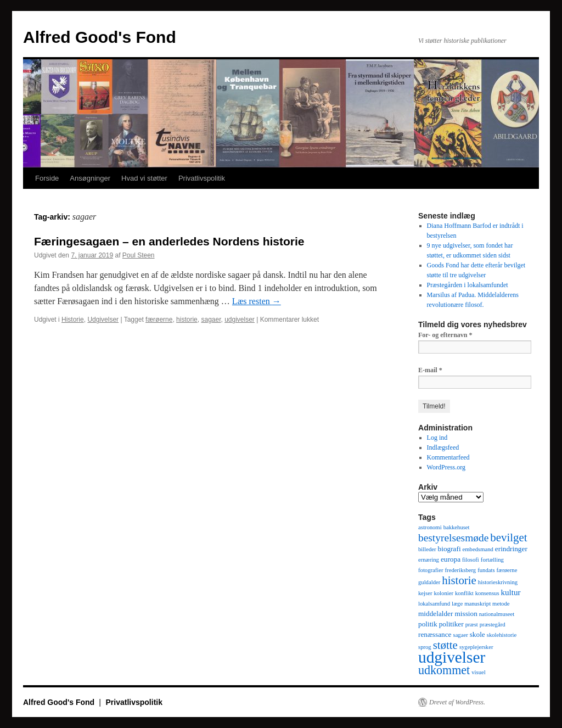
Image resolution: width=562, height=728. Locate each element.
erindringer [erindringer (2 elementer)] (511, 549)
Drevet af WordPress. (457, 702)
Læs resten (257, 301)
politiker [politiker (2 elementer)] (451, 624)
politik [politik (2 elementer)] (428, 624)
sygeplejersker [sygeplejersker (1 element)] (476, 647)
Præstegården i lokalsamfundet (468, 285)
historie (187, 320)
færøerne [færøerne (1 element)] (507, 570)
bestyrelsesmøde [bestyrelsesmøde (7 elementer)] (453, 538)
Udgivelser (103, 320)
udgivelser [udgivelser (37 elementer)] (452, 657)
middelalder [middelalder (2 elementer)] (435, 614)
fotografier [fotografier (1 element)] (431, 570)
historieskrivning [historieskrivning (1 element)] (498, 582)
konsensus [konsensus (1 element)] (487, 593)
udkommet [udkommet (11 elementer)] (444, 670)
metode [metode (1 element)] (501, 604)
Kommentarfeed (448, 457)
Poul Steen (139, 255)
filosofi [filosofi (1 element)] (471, 560)
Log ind (437, 438)
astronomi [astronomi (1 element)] (430, 527)
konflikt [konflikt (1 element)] (464, 593)
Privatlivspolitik (202, 178)
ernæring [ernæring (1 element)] (429, 560)
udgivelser (240, 320)
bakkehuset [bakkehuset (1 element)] (457, 527)
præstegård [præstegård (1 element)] (493, 625)
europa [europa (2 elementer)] (451, 559)
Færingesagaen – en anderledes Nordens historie (169, 241)
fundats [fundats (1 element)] (486, 570)
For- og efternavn (445, 335)
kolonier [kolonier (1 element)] (443, 593)
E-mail (430, 370)
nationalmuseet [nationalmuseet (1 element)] (497, 614)
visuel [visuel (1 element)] (478, 672)
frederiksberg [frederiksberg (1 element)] (461, 570)
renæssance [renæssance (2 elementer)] (435, 634)
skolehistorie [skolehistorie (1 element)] (502, 635)
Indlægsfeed (443, 447)
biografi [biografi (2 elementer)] (449, 549)
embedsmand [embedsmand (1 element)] (478, 549)
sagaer (211, 320)
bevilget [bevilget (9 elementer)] (508, 537)
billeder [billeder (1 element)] (427, 549)
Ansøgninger (90, 178)
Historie (73, 320)
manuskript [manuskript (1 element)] (477, 604)
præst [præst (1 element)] (472, 625)
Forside (47, 178)
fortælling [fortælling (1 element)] (492, 560)
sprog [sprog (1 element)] (425, 647)
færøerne (159, 320)
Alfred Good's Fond (100, 37)
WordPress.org (446, 467)
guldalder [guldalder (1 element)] (429, 582)
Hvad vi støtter (144, 178)
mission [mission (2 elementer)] (466, 614)
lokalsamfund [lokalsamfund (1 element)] (434, 604)
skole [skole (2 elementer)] (477, 634)
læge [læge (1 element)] (457, 604)
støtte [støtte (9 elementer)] (445, 645)
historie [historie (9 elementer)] (459, 580)
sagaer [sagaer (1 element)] (460, 635)
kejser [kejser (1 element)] (425, 593)
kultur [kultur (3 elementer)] (511, 592)
